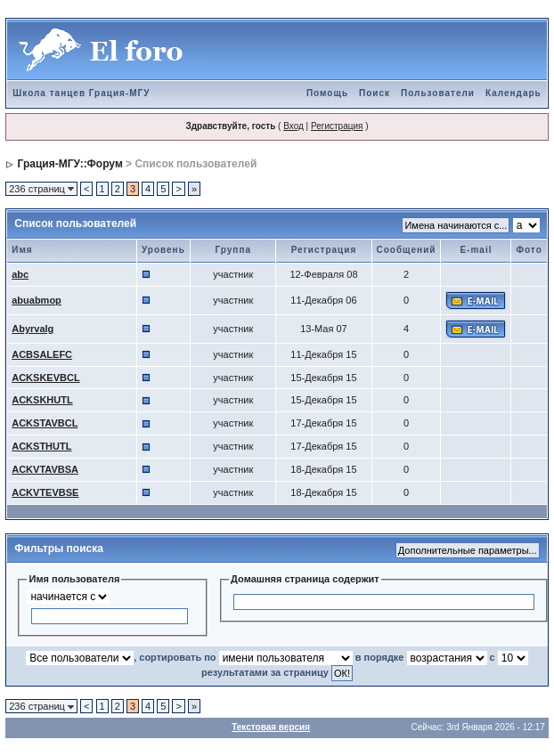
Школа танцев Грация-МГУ (81, 93)
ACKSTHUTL (41, 446)
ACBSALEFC (42, 354)
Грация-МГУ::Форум (70, 164)
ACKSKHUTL (42, 400)
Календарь (513, 93)
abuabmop (37, 300)
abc (20, 274)
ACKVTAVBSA (45, 469)
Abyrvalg (33, 329)
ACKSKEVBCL (45, 378)
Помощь (327, 93)
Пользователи (438, 93)
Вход (293, 126)
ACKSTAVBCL (45, 423)
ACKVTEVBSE (45, 492)
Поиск (375, 93)
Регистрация (337, 126)
